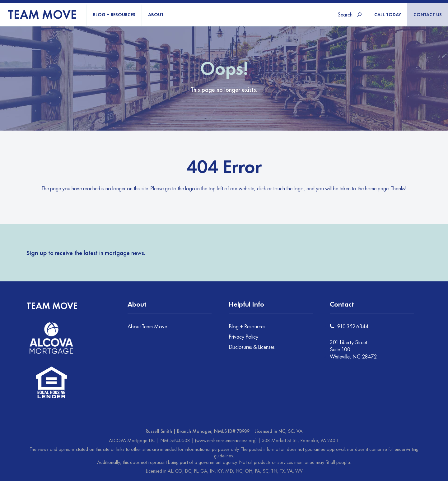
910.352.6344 (353, 326)
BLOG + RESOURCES (114, 15)
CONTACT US (428, 15)
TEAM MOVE (42, 14)
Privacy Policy (243, 337)
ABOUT (156, 15)
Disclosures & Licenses (252, 347)
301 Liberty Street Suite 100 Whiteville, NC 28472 (353, 349)
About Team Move (147, 326)
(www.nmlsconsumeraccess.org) (226, 440)
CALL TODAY (388, 15)
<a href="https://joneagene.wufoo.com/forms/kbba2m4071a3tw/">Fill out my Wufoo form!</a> (303, 252)
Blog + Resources (247, 326)
